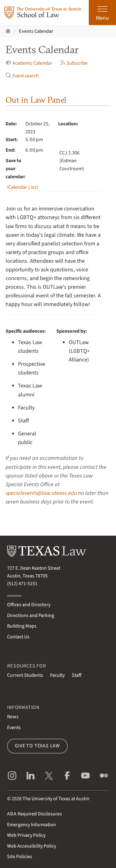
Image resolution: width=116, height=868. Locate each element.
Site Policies (20, 857)
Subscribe (74, 63)
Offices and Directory (29, 605)
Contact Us (18, 637)
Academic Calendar (29, 63)
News (13, 717)
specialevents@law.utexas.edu (41, 493)
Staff (77, 675)
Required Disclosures (34, 814)
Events (14, 728)
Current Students (25, 675)
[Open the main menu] (102, 13)
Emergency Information (32, 825)
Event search (22, 76)
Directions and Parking (31, 615)
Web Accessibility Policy (32, 846)
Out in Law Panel (36, 100)
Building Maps (22, 626)
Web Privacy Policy (26, 835)
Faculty (57, 675)
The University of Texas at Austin (56, 799)
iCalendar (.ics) (23, 187)
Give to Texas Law (37, 746)
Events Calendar (36, 31)
